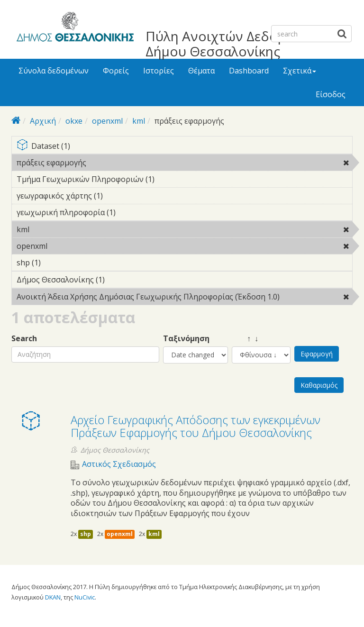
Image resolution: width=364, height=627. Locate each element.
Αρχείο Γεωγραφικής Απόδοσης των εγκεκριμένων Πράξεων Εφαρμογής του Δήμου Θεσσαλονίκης (196, 426)
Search (24, 339)
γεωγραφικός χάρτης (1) (118, 196)
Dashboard (249, 71)
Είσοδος (331, 94)
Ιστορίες (159, 71)
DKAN (53, 597)
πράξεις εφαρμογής (111, 163)
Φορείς (116, 71)
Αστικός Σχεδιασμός (119, 464)
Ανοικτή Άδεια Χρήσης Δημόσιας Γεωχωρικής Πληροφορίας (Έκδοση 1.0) (184, 298)
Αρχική (43, 121)
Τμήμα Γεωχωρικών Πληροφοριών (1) (169, 179)
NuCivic (85, 597)
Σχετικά (300, 71)
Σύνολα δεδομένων (54, 71)
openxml (107, 121)
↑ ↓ (245, 339)
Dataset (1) (184, 147)
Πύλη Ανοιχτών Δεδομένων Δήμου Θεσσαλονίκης (232, 44)
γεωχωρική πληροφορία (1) (130, 212)
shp (86, 534)
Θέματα (201, 71)
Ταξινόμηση (186, 339)
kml (139, 121)
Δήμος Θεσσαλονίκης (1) (119, 280)
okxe (74, 121)
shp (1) (55, 263)
